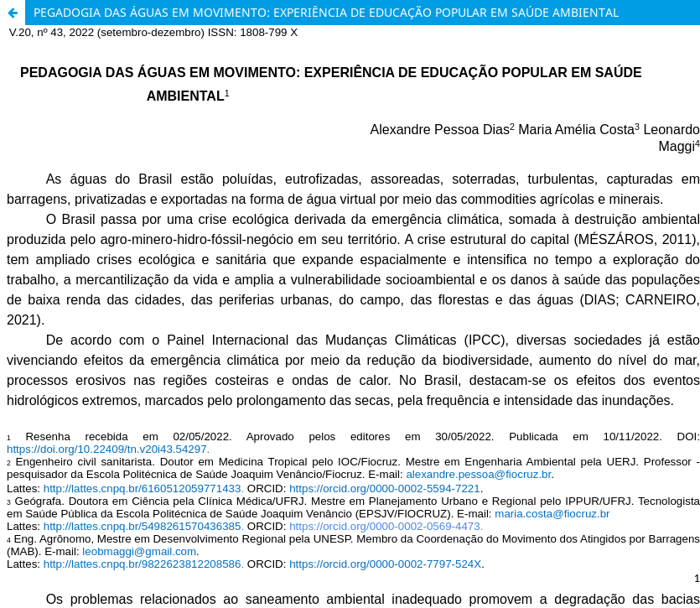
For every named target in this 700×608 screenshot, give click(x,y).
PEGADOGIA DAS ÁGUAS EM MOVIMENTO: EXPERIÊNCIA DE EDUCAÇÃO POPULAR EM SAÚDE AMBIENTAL (326, 12)
